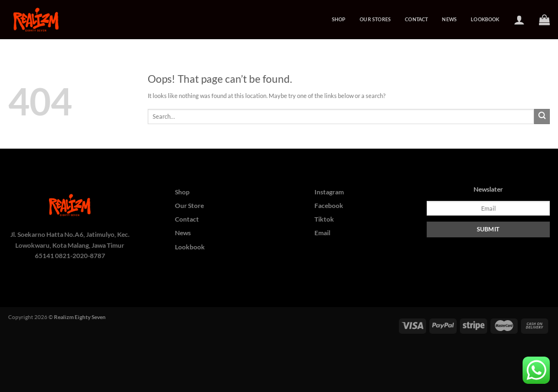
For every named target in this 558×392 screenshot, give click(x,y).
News (449, 19)
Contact (416, 19)
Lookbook (485, 19)
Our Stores (375, 19)
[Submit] (542, 117)
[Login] (519, 20)
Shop (339, 19)
